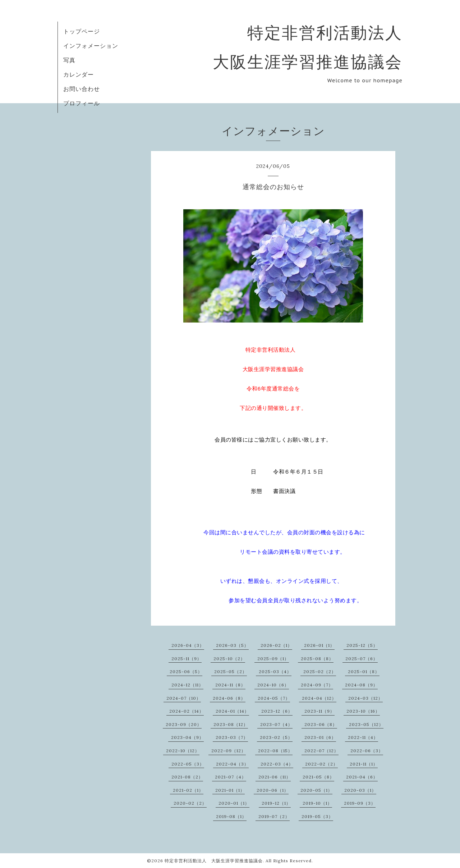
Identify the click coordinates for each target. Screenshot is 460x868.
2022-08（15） (275, 751)
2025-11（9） (187, 659)
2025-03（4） (275, 671)
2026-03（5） (232, 645)
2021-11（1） (364, 764)
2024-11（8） (230, 685)
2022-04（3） (232, 764)
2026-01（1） (319, 645)
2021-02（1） (188, 790)
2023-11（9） (319, 711)
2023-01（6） (320, 737)
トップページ (82, 31)
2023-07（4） (276, 724)
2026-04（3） (188, 645)
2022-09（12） (229, 751)
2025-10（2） (229, 659)
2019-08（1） (231, 816)
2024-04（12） (319, 698)
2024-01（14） (232, 711)
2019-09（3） (360, 803)
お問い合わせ (82, 89)
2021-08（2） (187, 777)
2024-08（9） (361, 685)
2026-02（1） (276, 645)
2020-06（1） (273, 790)
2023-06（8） (321, 724)
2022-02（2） (321, 764)
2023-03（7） (232, 737)
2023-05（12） (366, 724)
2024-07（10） (184, 698)
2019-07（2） (274, 816)
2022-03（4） (277, 764)
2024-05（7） (274, 698)
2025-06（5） (186, 671)
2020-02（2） (190, 803)
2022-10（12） (183, 751)
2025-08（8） (317, 659)
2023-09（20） (184, 724)
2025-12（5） (362, 645)
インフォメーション (91, 46)
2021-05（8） (318, 777)
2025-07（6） (362, 659)
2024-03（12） (365, 698)
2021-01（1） (230, 790)
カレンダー (79, 74)
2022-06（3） (367, 751)
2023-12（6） (277, 711)
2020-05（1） (316, 790)
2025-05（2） (231, 671)
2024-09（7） (317, 685)
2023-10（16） (363, 711)
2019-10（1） (317, 803)
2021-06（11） (275, 777)
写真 (69, 60)
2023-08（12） (231, 724)
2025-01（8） (364, 671)
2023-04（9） (187, 737)
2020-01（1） (234, 803)
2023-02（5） (276, 737)
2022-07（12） (321, 751)
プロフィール (82, 103)
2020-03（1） (360, 790)
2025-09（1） (273, 659)
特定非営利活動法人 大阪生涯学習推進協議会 (214, 861)
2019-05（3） (317, 816)
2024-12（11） (187, 685)
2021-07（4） (231, 777)
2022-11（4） (363, 737)
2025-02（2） (320, 671)
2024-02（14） (187, 711)
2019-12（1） (276, 803)
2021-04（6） (362, 777)
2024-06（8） (229, 698)
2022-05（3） (188, 764)
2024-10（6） (273, 685)
